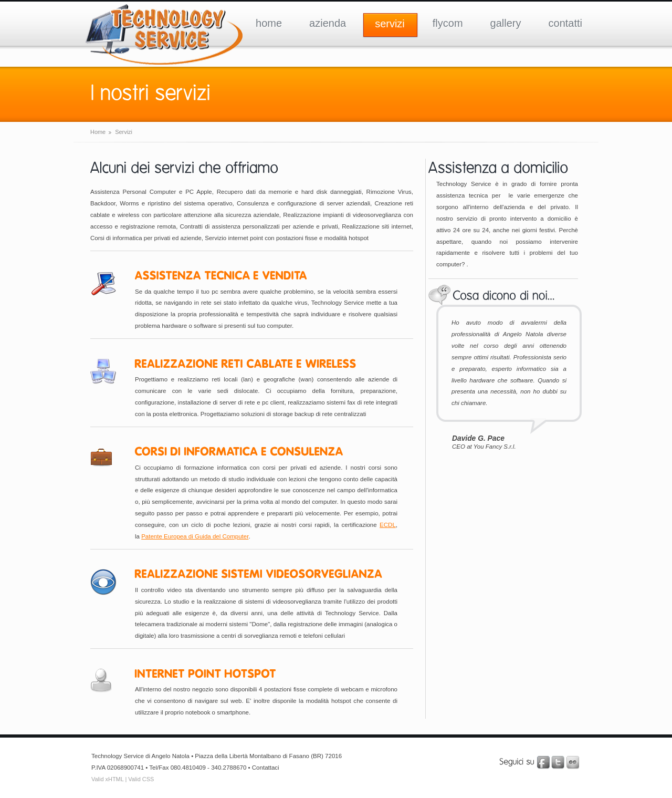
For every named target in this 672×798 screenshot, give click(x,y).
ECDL (388, 525)
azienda (328, 23)
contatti (565, 23)
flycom (448, 23)
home (269, 23)
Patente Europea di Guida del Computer (195, 536)
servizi (390, 24)
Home (98, 132)
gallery (506, 23)
